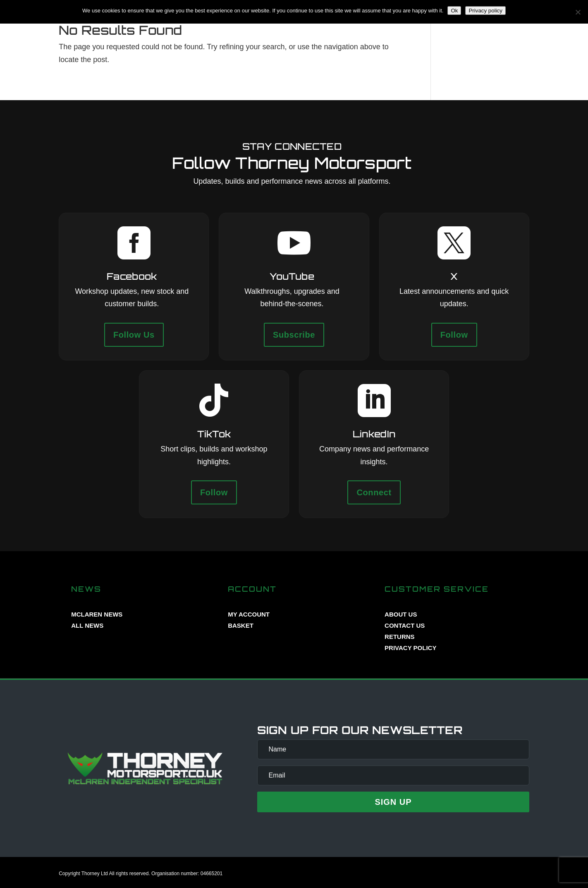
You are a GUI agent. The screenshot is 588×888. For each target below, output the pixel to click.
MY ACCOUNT (249, 614)
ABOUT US (401, 614)
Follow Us (134, 335)
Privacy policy (485, 11)
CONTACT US (405, 625)
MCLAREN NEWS (97, 614)
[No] (578, 12)
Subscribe (294, 335)
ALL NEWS (87, 625)
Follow (454, 335)
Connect (374, 492)
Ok (454, 11)
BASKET (241, 625)
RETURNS (400, 637)
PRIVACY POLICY (410, 648)
